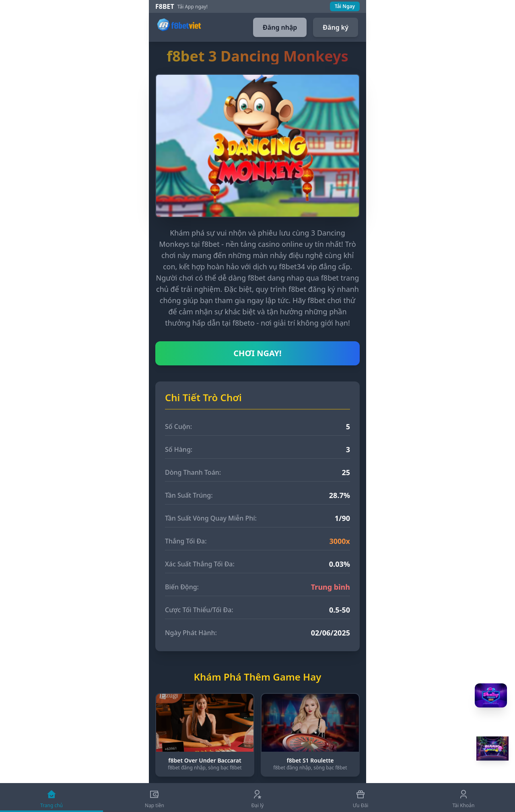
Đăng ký (336, 27)
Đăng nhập (280, 27)
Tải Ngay (345, 6)
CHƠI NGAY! (257, 353)
